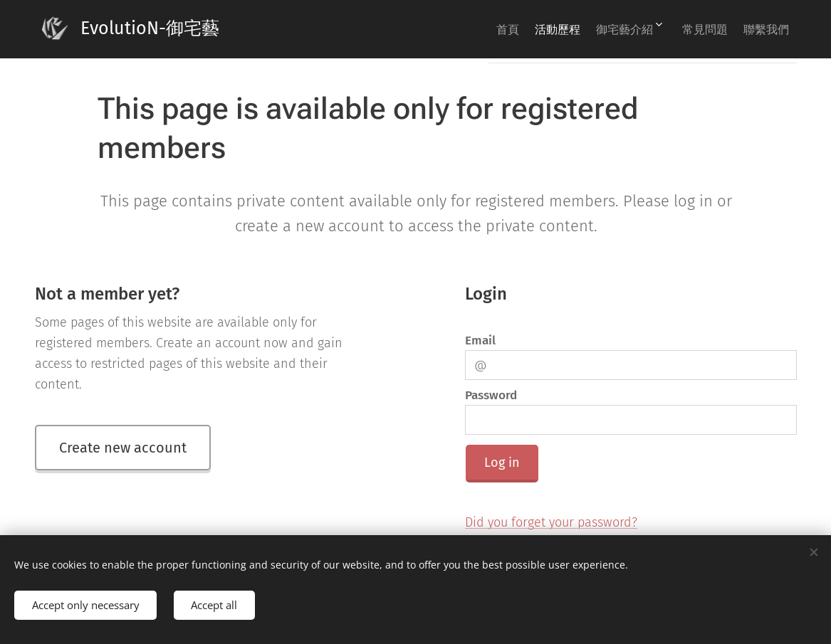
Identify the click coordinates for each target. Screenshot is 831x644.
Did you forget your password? (551, 522)
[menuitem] (466, 29)
